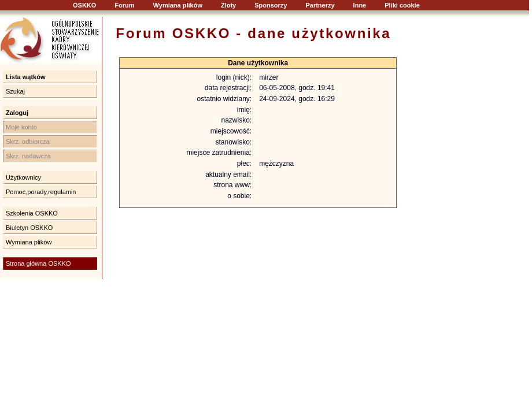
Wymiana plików (178, 5)
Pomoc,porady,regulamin (41, 192)
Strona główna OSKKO (38, 263)
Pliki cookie (402, 5)
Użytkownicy (23, 177)
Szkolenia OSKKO (32, 213)
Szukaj (15, 91)
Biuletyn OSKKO (29, 228)
